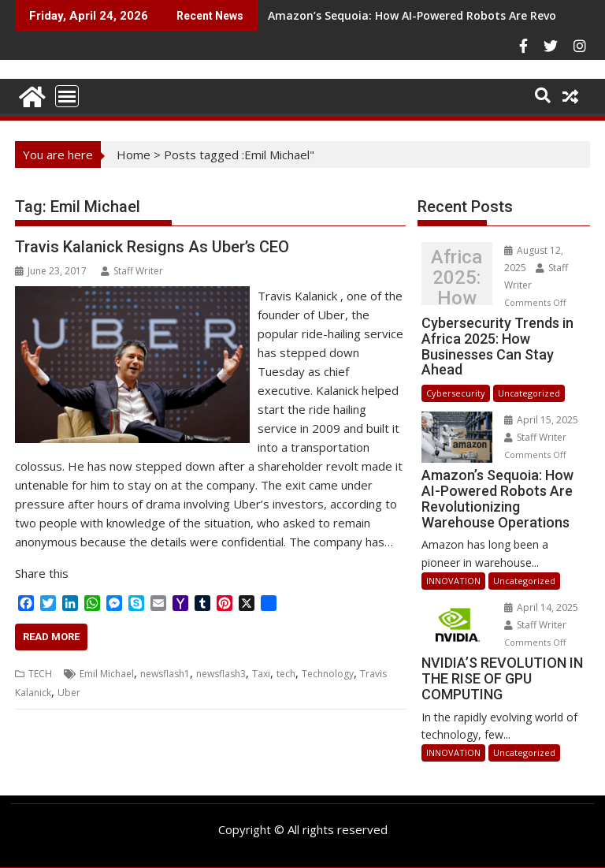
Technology (328, 674)
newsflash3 (221, 674)
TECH (40, 674)
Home (134, 155)
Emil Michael (107, 674)
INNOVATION (453, 581)
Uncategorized (529, 393)
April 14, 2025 (541, 607)
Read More (51, 637)
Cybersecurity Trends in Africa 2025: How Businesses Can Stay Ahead (457, 278)
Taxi (261, 674)
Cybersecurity (456, 393)
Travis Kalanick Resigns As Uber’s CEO (152, 247)
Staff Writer (132, 271)
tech (286, 674)
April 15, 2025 (541, 420)
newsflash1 (165, 674)
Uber (69, 693)
